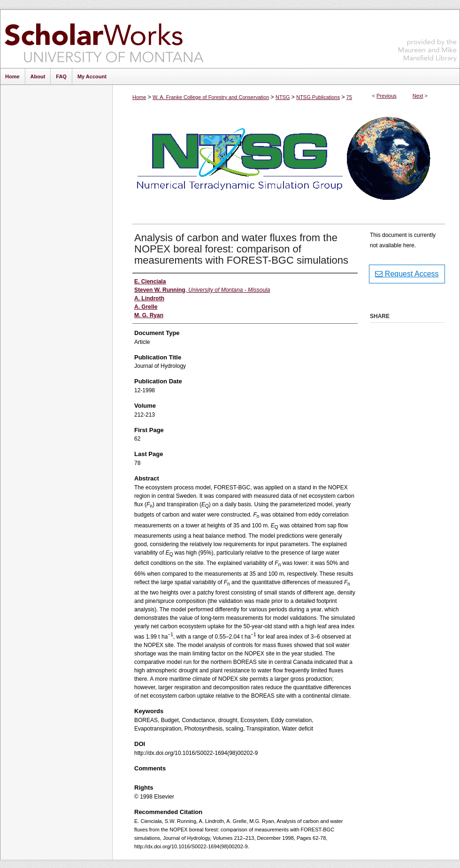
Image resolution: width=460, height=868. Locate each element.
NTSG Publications (318, 97)
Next (418, 96)
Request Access (407, 274)
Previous (387, 96)
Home (139, 97)
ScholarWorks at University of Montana (104, 39)
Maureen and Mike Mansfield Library (428, 37)
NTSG (283, 97)
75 (349, 97)
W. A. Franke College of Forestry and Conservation (211, 97)
